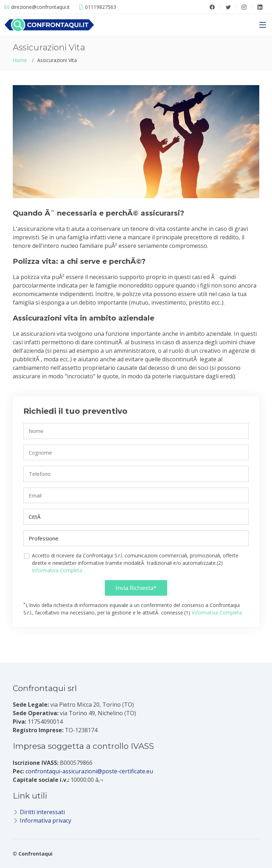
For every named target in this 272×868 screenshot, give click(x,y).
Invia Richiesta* (136, 588)
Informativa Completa (57, 570)
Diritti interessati (42, 812)
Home (20, 60)
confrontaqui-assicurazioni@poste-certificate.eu (89, 771)
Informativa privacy (46, 820)
